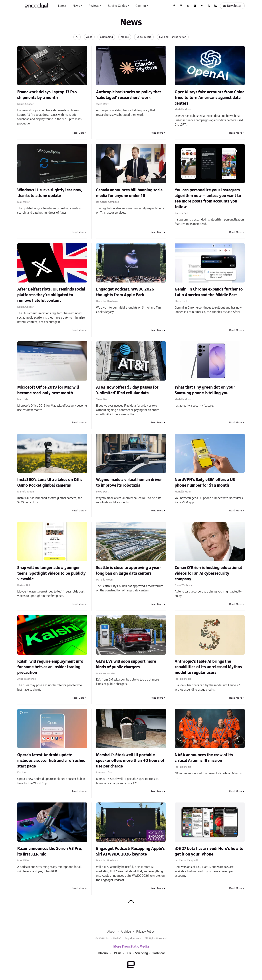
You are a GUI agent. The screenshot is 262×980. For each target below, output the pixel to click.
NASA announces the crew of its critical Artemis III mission (204, 758)
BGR (128, 953)
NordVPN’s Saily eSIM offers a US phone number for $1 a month (205, 483)
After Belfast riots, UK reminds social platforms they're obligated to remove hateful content (51, 295)
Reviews (94, 6)
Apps (89, 37)
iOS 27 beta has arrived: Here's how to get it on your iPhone (209, 851)
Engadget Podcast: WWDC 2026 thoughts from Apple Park (125, 292)
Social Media (144, 37)
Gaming (141, 6)
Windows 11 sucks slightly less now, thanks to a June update (50, 193)
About (111, 932)
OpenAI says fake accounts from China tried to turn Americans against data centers (210, 98)
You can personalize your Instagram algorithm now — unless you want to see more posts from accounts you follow (208, 198)
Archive (126, 932)
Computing (106, 37)
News (76, 6)
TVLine (117, 953)
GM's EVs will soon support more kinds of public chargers (126, 664)
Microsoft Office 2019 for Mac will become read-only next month (48, 390)
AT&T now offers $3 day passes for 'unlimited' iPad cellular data (127, 390)
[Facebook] (174, 6)
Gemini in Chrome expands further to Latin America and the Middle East (209, 292)
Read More (78, 133)
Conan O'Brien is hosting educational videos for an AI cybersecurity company (208, 573)
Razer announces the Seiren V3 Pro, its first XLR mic (50, 851)
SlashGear (158, 953)
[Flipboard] (202, 6)
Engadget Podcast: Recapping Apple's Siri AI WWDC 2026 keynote (130, 851)
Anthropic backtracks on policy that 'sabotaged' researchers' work (129, 95)
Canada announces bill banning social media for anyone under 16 (130, 193)
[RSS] (216, 6)
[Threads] (209, 6)
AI (77, 37)
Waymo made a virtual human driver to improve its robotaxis (129, 483)
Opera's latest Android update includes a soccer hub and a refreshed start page (51, 761)
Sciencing (141, 953)
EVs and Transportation (173, 37)
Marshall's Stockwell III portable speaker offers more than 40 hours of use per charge (130, 761)
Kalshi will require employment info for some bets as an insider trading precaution (50, 667)
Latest (62, 6)
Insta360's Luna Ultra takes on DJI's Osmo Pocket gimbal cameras (50, 483)
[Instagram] (181, 6)
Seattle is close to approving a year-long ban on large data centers (129, 571)
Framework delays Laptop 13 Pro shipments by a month (47, 95)
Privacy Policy (145, 932)
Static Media (113, 939)
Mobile (125, 37)
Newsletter (232, 6)
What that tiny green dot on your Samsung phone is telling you (205, 390)
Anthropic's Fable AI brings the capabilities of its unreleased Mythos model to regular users (208, 667)
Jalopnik (103, 953)
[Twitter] (188, 6)
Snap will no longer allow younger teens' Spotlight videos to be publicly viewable (51, 573)
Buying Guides (117, 6)
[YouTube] (195, 6)
